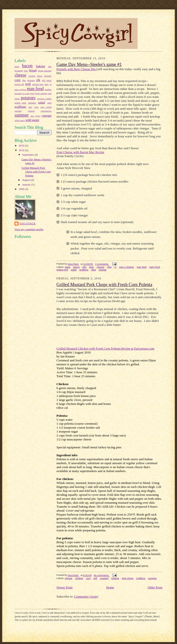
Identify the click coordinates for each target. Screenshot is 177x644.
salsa (49, 103)
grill (28, 84)
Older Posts (155, 587)
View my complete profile (29, 229)
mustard (18, 93)
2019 (22, 145)
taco (32, 116)
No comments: (102, 575)
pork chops (128, 578)
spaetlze (18, 111)
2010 (22, 150)
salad (42, 102)
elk (38, 80)
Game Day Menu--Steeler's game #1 (89, 64)
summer (22, 115)
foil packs (47, 80)
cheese (20, 75)
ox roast (26, 93)
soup (36, 107)
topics (38, 116)
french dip (19, 84)
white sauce (20, 120)
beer (26, 71)
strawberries (46, 111)
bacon (27, 66)
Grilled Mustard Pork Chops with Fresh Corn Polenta (36, 172)
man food (35, 89)
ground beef (38, 84)
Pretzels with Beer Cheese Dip (76, 69)
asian (17, 66)
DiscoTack (28, 223)
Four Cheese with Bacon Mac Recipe (80, 152)
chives (40, 76)
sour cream (46, 107)
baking (41, 66)
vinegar (47, 115)
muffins (48, 89)
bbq (50, 66)
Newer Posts (64, 587)
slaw (30, 107)
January (27, 185)
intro (47, 84)
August (27, 180)
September (28, 155)
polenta (43, 93)
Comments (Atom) (86, 596)
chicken (32, 76)
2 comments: (102, 264)
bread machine (45, 71)
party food (35, 93)
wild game (32, 120)
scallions (20, 107)
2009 (22, 189)
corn (18, 80)
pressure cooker (44, 99)
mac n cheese (20, 89)
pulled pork (20, 103)
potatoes (28, 98)
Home (110, 587)
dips (24, 80)
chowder (48, 76)
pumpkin (32, 103)
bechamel (19, 71)
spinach (31, 111)
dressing (31, 80)
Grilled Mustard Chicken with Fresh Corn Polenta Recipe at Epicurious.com (105, 348)
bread (33, 70)
